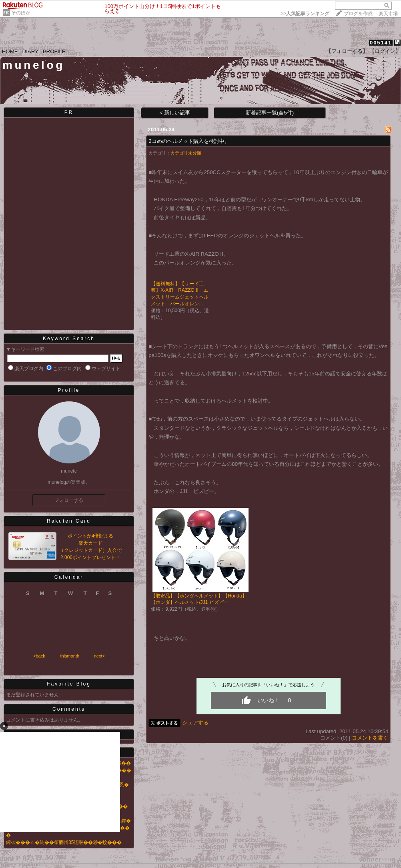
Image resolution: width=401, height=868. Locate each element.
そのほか (21, 13)
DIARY (30, 51)
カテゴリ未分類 (186, 153)
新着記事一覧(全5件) (270, 113)
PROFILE (54, 51)
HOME (10, 51)
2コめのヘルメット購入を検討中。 (189, 141)
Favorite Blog (69, 684)
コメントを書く (370, 738)
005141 (381, 43)
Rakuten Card (69, 521)
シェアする (195, 723)
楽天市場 (388, 14)
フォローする (69, 500)
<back (39, 656)
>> (305, 14)
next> (99, 656)
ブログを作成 (358, 14)
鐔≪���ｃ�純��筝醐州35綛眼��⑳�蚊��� (64, 842)
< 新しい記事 (175, 113)
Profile (69, 390)
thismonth (70, 656)
